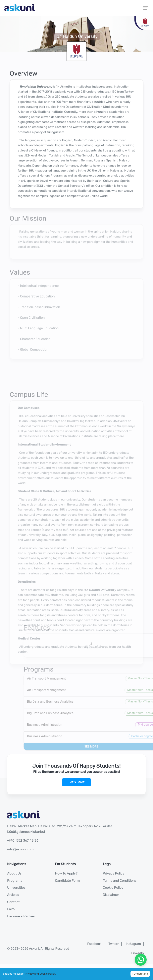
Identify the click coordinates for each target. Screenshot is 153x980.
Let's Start (77, 782)
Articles (13, 895)
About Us (14, 873)
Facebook (94, 944)
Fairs (11, 909)
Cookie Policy (113, 887)
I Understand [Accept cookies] (140, 974)
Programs (15, 881)
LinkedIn (138, 953)
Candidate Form (67, 881)
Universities (16, 887)
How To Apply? (66, 873)
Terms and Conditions (120, 881)
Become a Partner (21, 916)
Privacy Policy (114, 873)
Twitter (114, 944)
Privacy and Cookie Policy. (40, 974)
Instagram (133, 944)
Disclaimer (111, 895)
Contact (13, 902)
